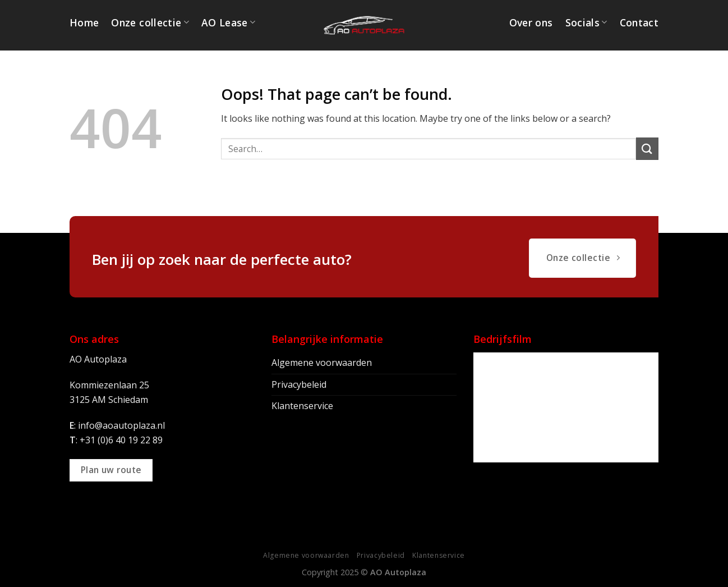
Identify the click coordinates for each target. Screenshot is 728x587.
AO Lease (228, 22)
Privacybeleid (299, 384)
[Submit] (647, 148)
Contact (639, 22)
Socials (586, 22)
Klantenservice (302, 406)
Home (84, 22)
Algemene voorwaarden (322, 363)
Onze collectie (150, 22)
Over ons (531, 22)
